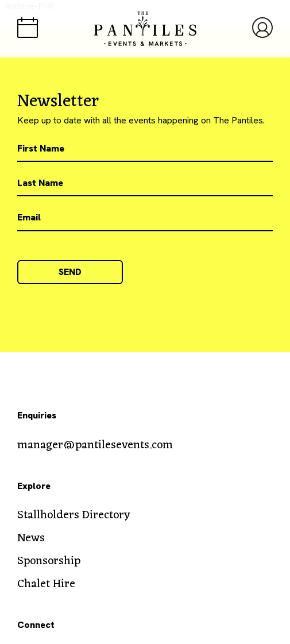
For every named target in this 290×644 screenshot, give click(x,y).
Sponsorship (49, 561)
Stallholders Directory (74, 515)
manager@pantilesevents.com (95, 445)
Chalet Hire (46, 584)
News (31, 538)
